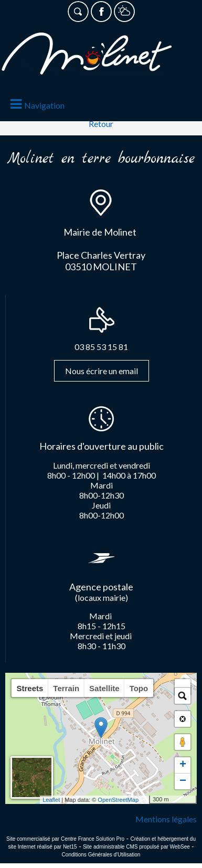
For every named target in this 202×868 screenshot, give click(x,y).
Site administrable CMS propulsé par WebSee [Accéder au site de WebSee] (136, 847)
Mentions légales (166, 819)
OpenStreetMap (118, 800)
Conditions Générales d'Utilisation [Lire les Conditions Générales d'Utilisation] (101, 855)
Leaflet (51, 800)
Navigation (44, 105)
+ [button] (183, 765)
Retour (101, 124)
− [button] (183, 781)
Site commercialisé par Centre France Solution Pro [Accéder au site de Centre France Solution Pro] (65, 839)
